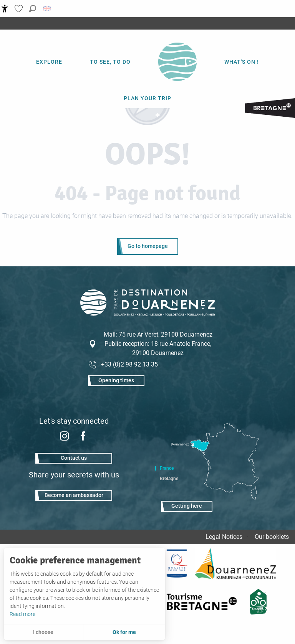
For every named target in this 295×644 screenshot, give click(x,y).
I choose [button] (43, 632)
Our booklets (272, 537)
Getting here (187, 506)
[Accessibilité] (5, 9)
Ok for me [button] (124, 632)
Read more (22, 614)
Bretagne (169, 479)
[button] (32, 9)
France (167, 468)
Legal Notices (224, 537)
